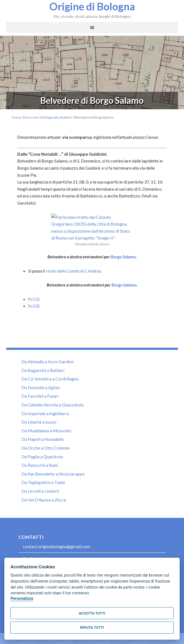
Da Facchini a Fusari (40, 410)
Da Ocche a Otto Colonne (46, 461)
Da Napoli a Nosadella (43, 453)
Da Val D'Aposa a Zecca (44, 513)
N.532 (34, 320)
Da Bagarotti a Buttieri (56, 117)
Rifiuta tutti (92, 627)
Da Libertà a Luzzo (39, 435)
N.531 (34, 313)
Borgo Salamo (123, 270)
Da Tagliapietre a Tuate (43, 496)
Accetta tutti (92, 613)
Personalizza (22, 599)
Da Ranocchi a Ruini (40, 479)
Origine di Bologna (92, 6)
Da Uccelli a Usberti (40, 505)
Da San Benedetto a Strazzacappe (53, 487)
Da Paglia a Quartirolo (42, 470)
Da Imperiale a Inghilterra (45, 427)
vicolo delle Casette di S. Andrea (73, 284)
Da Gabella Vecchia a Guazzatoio (53, 418)
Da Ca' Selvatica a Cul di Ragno (50, 393)
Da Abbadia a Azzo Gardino (48, 375)
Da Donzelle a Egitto (41, 401)
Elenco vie (31, 117)
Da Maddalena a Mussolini (46, 444)
